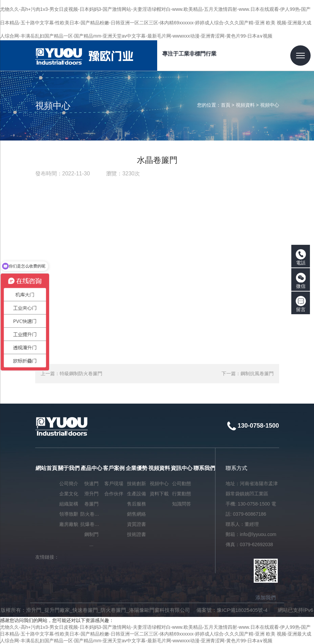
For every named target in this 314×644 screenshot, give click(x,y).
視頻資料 (245, 105)
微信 (301, 281)
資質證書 (137, 524)
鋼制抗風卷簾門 (257, 373)
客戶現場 (114, 484)
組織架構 (69, 504)
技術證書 (137, 534)
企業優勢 (137, 468)
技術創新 (137, 484)
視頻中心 (270, 105)
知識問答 (182, 504)
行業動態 (182, 494)
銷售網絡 (137, 514)
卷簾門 (91, 504)
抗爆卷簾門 (92, 524)
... (91, 544)
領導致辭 (69, 514)
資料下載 (159, 494)
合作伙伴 (114, 494)
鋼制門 (91, 534)
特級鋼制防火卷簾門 (81, 373)
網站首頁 (46, 468)
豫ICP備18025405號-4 (242, 610)
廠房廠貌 (69, 524)
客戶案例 (114, 468)
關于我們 (69, 468)
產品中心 (91, 468)
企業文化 (69, 494)
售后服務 (137, 504)
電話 (301, 257)
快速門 (91, 484)
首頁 (226, 105)
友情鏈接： (47, 557)
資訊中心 (182, 468)
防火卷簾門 (92, 514)
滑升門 (91, 494)
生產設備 (137, 494)
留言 (301, 304)
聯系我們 (204, 468)
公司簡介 (69, 484)
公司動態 (182, 484)
